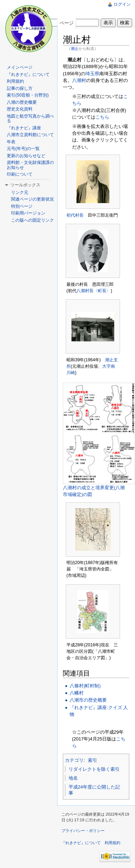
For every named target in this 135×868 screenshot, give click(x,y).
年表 (11, 142)
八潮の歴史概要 (22, 102)
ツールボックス (25, 185)
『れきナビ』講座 (24, 128)
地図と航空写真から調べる (30, 119)
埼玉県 (92, 74)
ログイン (122, 4)
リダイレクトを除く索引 (94, 769)
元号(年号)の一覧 (23, 149)
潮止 (75, 48)
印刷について (20, 174)
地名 (73, 778)
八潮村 (79, 80)
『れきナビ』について (28, 74)
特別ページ (22, 206)
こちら (102, 117)
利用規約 (15, 81)
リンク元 (20, 192)
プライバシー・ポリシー (83, 831)
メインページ (20, 67)
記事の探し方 (20, 88)
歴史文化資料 (20, 109)
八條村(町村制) (85, 686)
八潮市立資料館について (30, 135)
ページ (67, 23)
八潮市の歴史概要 (88, 700)
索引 (92, 760)
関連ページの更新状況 (32, 199)
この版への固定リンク (32, 220)
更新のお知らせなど (26, 156)
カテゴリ (74, 760)
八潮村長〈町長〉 (94, 291)
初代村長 (75, 215)
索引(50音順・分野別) (28, 95)
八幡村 (77, 693)
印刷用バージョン (28, 213)
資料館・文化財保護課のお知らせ (30, 165)
